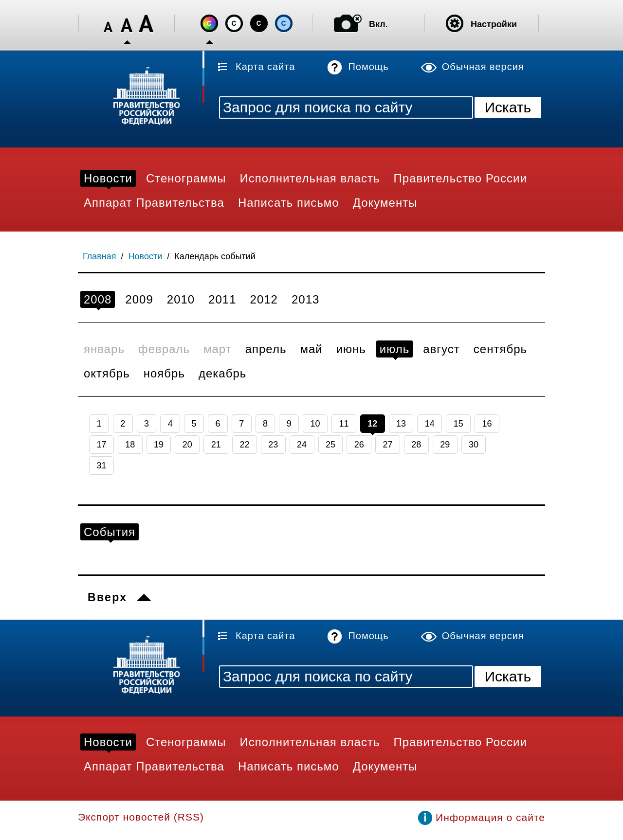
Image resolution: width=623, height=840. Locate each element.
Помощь (368, 67)
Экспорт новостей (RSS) (141, 817)
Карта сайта (265, 67)
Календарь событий (215, 256)
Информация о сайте (490, 817)
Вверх (107, 597)
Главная (100, 256)
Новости (146, 256)
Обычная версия (483, 67)
